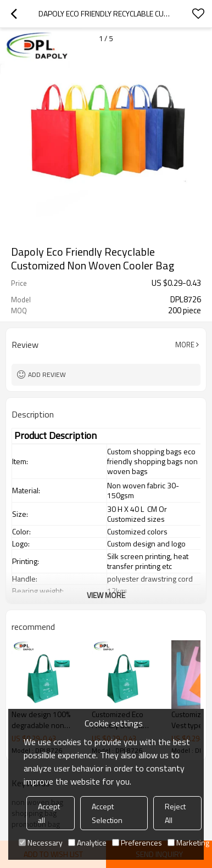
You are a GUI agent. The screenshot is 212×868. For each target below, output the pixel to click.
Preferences (137, 842)
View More (106, 595)
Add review (47, 374)
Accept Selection (107, 813)
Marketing (188, 842)
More (185, 345)
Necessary (41, 842)
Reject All (175, 813)
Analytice (87, 842)
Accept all (49, 813)
